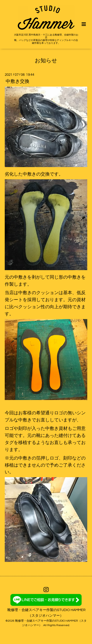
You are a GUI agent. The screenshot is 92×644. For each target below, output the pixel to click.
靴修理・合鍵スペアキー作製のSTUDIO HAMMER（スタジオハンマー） (46, 613)
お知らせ (46, 61)
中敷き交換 (18, 81)
